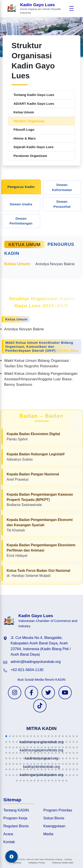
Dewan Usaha (21, 204)
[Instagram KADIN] (15, 693)
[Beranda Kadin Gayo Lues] (37, 8)
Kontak (9, 842)
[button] (6, 736)
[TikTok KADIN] (40, 706)
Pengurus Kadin (21, 187)
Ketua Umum (24, 112)
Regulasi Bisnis (16, 826)
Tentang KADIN (16, 810)
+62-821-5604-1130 (27, 670)
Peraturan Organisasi (30, 156)
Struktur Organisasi (29, 121)
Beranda (17, 863)
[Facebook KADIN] (31, 693)
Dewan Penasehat (62, 204)
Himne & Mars (25, 138)
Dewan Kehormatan (62, 187)
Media (48, 834)
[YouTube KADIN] (65, 693)
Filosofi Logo (24, 130)
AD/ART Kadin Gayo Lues (34, 104)
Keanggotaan (54, 826)
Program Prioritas (58, 810)
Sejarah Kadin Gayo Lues (34, 147)
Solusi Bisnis (54, 818)
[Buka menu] (71, 8)
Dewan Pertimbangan (21, 221)
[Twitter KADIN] (48, 693)
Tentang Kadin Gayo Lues (34, 95)
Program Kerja (15, 818)
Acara (8, 834)
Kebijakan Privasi (37, 863)
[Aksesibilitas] (12, 857)
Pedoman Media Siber (63, 863)
